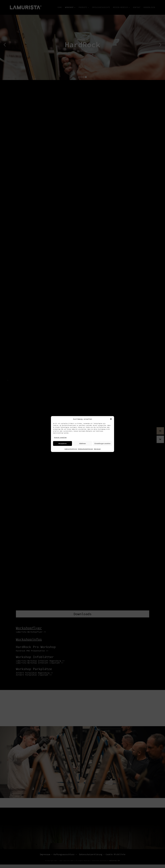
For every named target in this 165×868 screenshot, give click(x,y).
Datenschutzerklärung (85, 449)
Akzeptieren (62, 443)
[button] (111, 419)
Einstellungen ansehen (102, 443)
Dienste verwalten (60, 437)
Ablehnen (82, 443)
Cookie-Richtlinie (71, 449)
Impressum (97, 449)
